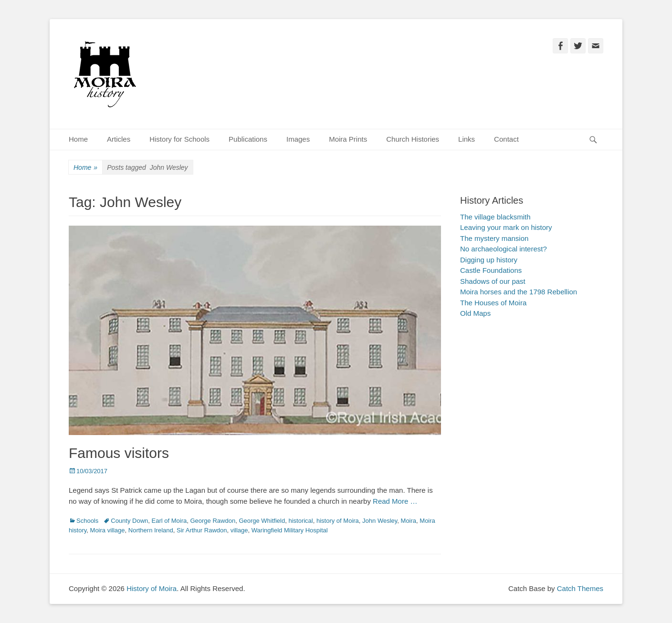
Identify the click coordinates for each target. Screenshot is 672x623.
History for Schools (179, 139)
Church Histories (413, 139)
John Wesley (380, 521)
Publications (248, 139)
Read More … (395, 501)
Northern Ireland (151, 530)
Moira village (108, 530)
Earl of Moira (169, 521)
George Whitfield (262, 521)
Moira (409, 521)
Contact (506, 139)
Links (467, 139)
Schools (87, 521)
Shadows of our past (493, 281)
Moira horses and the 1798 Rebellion (519, 292)
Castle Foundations (491, 270)
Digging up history (489, 260)
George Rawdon (213, 521)
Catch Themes (580, 588)
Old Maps (475, 313)
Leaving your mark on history (506, 227)
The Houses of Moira (493, 303)
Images (298, 139)
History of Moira (152, 588)
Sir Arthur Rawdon (202, 530)
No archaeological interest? (504, 249)
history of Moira (338, 521)
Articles (119, 139)
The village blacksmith (495, 217)
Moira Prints (348, 139)
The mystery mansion (494, 238)
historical (300, 521)
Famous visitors (119, 453)
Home (78, 139)
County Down (129, 521)
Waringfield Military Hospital (290, 530)
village (239, 530)
